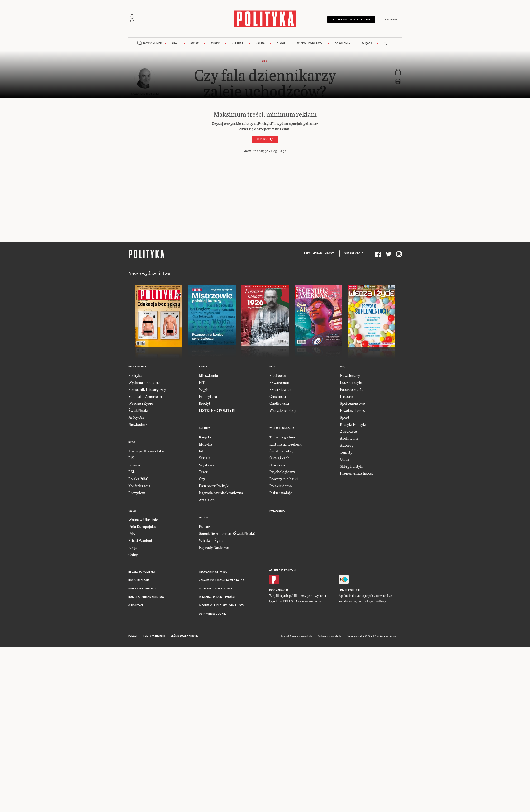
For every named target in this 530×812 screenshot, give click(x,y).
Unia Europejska (142, 526)
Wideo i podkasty (310, 43)
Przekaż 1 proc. (353, 410)
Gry (202, 479)
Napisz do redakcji (142, 589)
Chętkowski (279, 403)
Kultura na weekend (286, 444)
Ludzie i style (351, 382)
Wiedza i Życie (141, 403)
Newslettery (350, 375)
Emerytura (208, 396)
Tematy (346, 452)
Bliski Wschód (140, 540)
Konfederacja (139, 486)
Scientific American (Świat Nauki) (227, 533)
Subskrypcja (354, 254)
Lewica (134, 465)
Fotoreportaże (352, 389)
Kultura (238, 43)
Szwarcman (279, 382)
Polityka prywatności (215, 589)
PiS (131, 458)
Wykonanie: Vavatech (329, 636)
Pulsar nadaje (281, 493)
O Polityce (136, 605)
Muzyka (205, 444)
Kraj (175, 43)
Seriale (205, 458)
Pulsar (204, 526)
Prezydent (137, 493)
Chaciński (278, 396)
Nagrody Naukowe (214, 547)
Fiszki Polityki (350, 590)
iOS (272, 590)
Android (282, 590)
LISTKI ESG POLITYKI (217, 410)
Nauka (260, 43)
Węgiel (205, 389)
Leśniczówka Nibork (184, 636)
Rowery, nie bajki (284, 479)
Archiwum (349, 438)
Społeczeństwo (352, 403)
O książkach (279, 458)
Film (203, 451)
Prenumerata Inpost (319, 254)
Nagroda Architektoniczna (221, 493)
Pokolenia (342, 43)
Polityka (135, 375)
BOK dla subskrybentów (146, 597)
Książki (205, 437)
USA (132, 533)
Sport (345, 417)
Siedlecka (278, 375)
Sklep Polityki (352, 466)
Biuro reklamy (139, 580)
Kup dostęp (265, 139)
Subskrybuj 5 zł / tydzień (351, 20)
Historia (347, 396)
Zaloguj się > (278, 151)
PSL (132, 472)
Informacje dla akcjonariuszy (222, 605)
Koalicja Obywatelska (146, 451)
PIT (202, 382)
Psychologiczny (282, 472)
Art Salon (207, 500)
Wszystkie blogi (283, 410)
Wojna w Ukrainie (143, 520)
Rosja (133, 547)
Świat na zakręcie (284, 451)
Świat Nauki (138, 410)
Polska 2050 (138, 479)
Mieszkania (208, 375)
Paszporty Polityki (214, 486)
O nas (344, 459)
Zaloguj (391, 20)
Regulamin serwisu (213, 572)
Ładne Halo (307, 636)
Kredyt (205, 403)
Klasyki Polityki (353, 424)
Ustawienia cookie (212, 614)
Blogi (281, 43)
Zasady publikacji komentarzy (222, 580)
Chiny (133, 554)
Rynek (215, 43)
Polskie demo (281, 486)
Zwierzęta (349, 431)
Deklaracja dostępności (217, 597)
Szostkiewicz (280, 389)
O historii (277, 465)
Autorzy (347, 445)
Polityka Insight (154, 636)
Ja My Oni (136, 417)
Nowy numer (153, 43)
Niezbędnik (138, 424)
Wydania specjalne (144, 382)
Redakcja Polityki (142, 572)
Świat (194, 43)
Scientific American (145, 396)
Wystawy (206, 465)
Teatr (203, 472)
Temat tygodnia (282, 437)
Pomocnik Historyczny (147, 389)
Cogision (295, 636)
